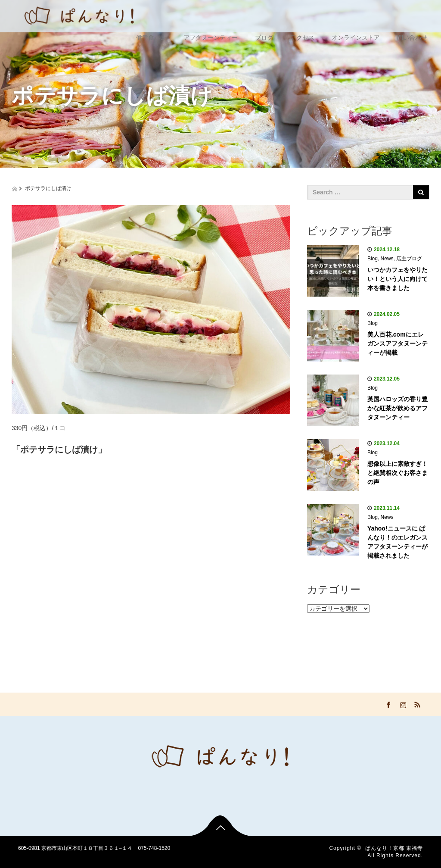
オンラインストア (356, 37)
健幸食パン (151, 37)
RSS (416, 703)
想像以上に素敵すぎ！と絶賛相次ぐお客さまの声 (398, 473)
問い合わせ (412, 37)
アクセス (302, 37)
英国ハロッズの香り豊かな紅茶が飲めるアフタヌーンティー (398, 408)
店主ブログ (409, 259)
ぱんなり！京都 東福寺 (394, 848)
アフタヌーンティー (211, 37)
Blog (373, 259)
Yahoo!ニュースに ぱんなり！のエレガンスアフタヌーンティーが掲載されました (398, 542)
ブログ (264, 37)
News (387, 259)
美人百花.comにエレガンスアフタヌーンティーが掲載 (398, 343)
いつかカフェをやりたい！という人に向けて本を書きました (398, 279)
